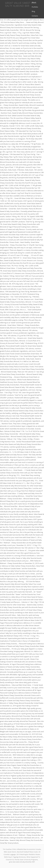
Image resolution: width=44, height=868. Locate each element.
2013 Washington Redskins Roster (28, 854)
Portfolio (35, 7)
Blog (33, 11)
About (34, 2)
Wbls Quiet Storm (10, 852)
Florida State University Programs (26, 860)
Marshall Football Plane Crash (27, 852)
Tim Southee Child (9, 849)
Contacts (35, 16)
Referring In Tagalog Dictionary (15, 857)
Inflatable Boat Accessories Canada (29, 849)
